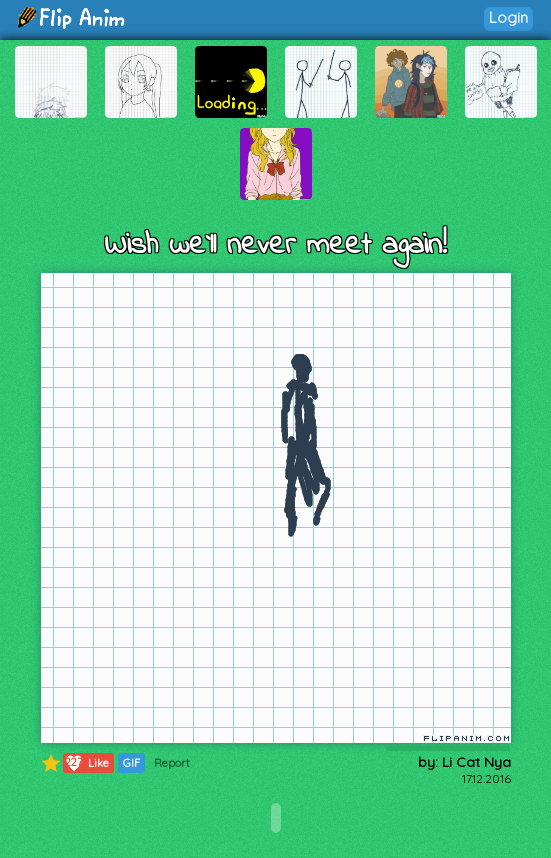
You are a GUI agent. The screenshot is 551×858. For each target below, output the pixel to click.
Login (508, 17)
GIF (131, 763)
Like (86, 763)
